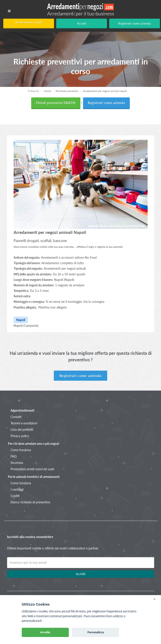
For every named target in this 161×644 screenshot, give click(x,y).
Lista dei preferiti (22, 430)
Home (47, 91)
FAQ (14, 456)
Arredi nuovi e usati (29, 22)
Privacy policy (20, 436)
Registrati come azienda (135, 24)
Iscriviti (81, 574)
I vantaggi (17, 489)
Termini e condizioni (24, 423)
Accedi (82, 24)
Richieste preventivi (67, 91)
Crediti (15, 496)
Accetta (45, 632)
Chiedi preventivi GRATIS (56, 103)
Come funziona (21, 450)
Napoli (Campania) (26, 326)
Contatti (16, 417)
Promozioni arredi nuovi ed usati (32, 469)
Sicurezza (17, 463)
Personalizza (96, 632)
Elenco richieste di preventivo (30, 502)
